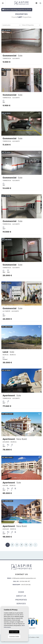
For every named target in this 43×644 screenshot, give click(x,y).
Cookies (32, 637)
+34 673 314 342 (26, 585)
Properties (21, 600)
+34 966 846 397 (25, 581)
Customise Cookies (14, 636)
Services (21, 604)
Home (21, 592)
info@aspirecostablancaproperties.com (24, 578)
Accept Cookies (14, 632)
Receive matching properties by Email (17, 10)
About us (21, 596)
